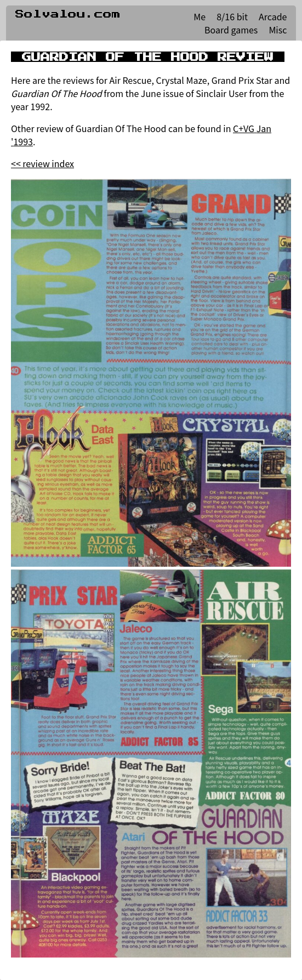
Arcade (273, 16)
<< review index (42, 163)
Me (200, 16)
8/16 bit (232, 16)
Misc (278, 30)
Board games (231, 30)
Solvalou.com (68, 14)
